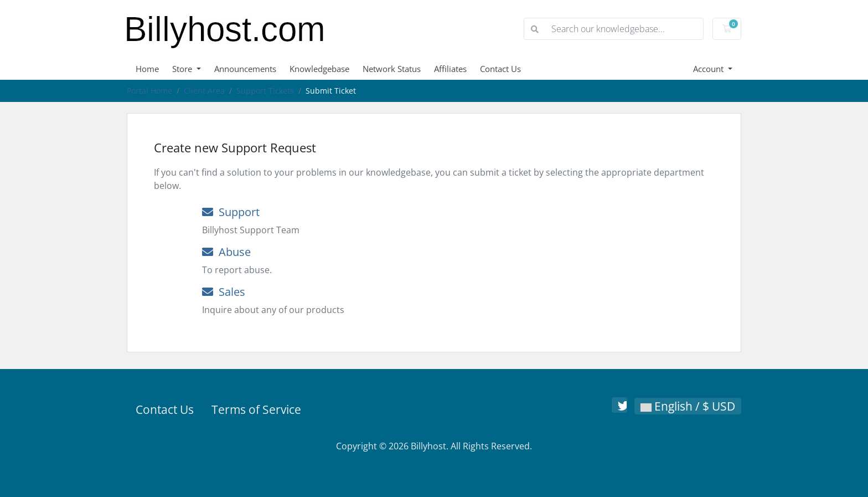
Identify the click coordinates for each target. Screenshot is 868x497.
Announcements (245, 69)
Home (147, 69)
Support (231, 212)
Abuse (226, 252)
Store (183, 69)
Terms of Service (256, 409)
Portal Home (149, 91)
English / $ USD (688, 406)
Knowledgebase (319, 69)
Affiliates (450, 69)
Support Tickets (265, 91)
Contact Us (500, 69)
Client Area (204, 91)
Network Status (392, 69)
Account (709, 69)
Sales (224, 292)
